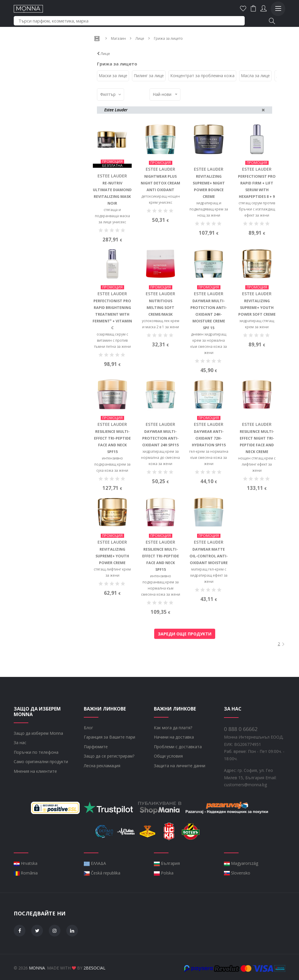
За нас (20, 769)
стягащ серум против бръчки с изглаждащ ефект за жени (257, 209)
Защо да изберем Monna (38, 760)
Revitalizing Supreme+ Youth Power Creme (112, 583)
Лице (140, 38)
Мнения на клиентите (35, 798)
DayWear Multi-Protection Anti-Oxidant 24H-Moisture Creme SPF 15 (209, 342)
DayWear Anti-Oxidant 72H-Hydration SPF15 (209, 466)
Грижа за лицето (168, 38)
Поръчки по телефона (36, 779)
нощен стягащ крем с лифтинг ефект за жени (257, 491)
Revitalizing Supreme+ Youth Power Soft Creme (257, 336)
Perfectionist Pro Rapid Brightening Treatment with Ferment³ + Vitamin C (112, 342)
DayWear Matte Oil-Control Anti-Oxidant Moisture (209, 583)
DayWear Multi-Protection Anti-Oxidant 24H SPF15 (161, 466)
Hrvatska (26, 890)
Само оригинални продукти (41, 788)
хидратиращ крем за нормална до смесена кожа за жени (160, 485)
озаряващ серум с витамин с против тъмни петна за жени (112, 368)
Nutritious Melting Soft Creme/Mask (161, 336)
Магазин (118, 38)
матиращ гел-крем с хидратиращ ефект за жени (209, 602)
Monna (37, 966)
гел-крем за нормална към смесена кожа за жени (209, 485)
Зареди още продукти (185, 632)
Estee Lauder (112, 176)
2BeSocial (94, 966)
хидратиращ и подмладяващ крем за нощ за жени (209, 209)
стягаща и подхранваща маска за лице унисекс (112, 216)
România (26, 899)
